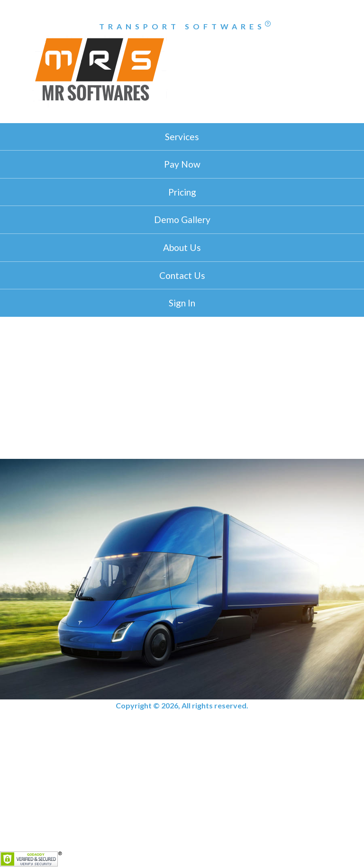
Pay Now (182, 164)
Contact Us (182, 275)
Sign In (182, 303)
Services (182, 137)
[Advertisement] (182, 388)
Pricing (182, 192)
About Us (182, 247)
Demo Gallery (182, 219)
